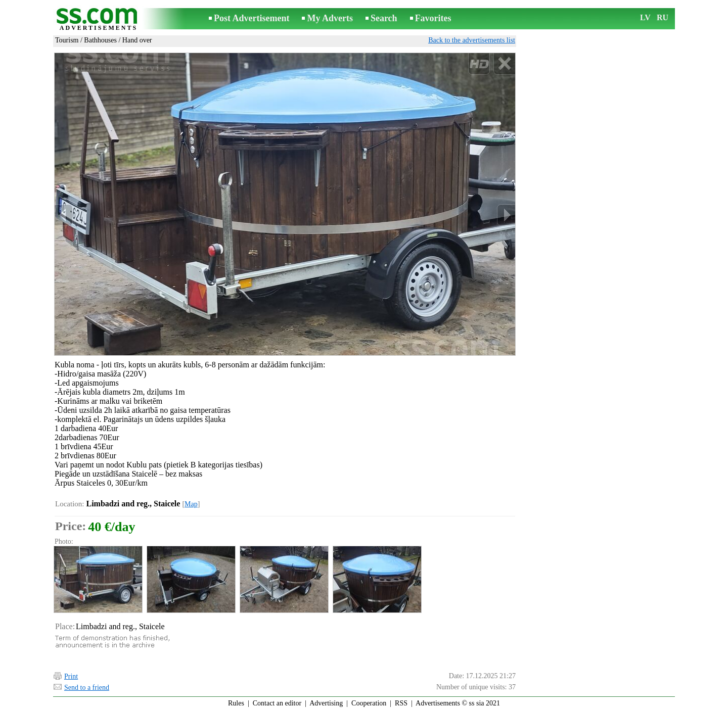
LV (645, 17)
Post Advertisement (252, 18)
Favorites (433, 18)
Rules (236, 703)
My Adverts (330, 18)
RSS (401, 703)
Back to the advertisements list (472, 40)
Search (384, 18)
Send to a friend (87, 688)
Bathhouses (100, 40)
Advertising (326, 703)
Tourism (67, 40)
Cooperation (369, 703)
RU (663, 17)
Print (71, 676)
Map (191, 504)
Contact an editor (277, 703)
